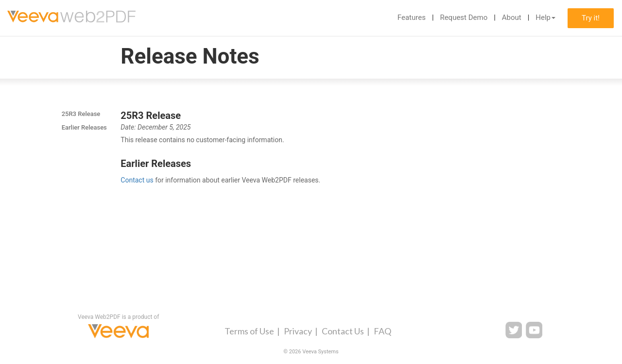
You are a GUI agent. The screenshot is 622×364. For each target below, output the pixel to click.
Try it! (591, 18)
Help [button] (545, 17)
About (512, 17)
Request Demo (464, 17)
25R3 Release (81, 114)
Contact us (137, 180)
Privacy (298, 331)
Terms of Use (249, 331)
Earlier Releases (84, 127)
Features (412, 17)
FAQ (382, 331)
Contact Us (343, 331)
